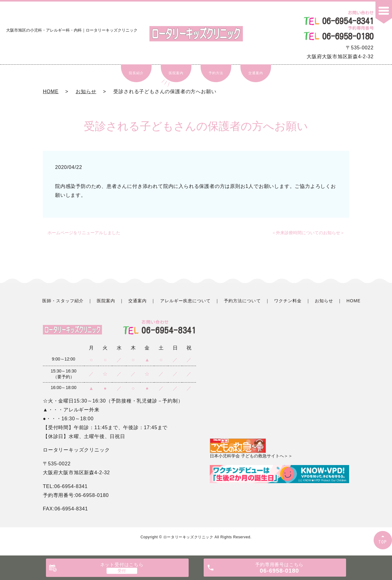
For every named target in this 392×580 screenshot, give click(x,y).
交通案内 (256, 73)
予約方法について (242, 301)
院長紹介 (136, 73)
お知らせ (86, 92)
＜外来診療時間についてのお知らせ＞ (308, 233)
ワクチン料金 (288, 301)
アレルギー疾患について (186, 301)
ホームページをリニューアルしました (84, 233)
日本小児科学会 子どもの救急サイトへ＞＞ (251, 448)
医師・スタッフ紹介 (63, 301)
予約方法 (216, 73)
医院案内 (176, 73)
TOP (383, 542)
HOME (51, 92)
